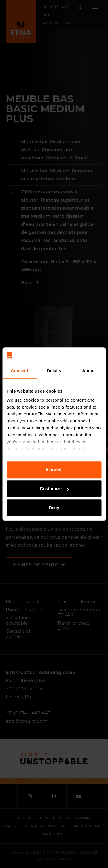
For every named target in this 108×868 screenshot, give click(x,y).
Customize (54, 489)
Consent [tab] (19, 371)
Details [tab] (54, 371)
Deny (54, 508)
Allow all (54, 470)
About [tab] (88, 371)
